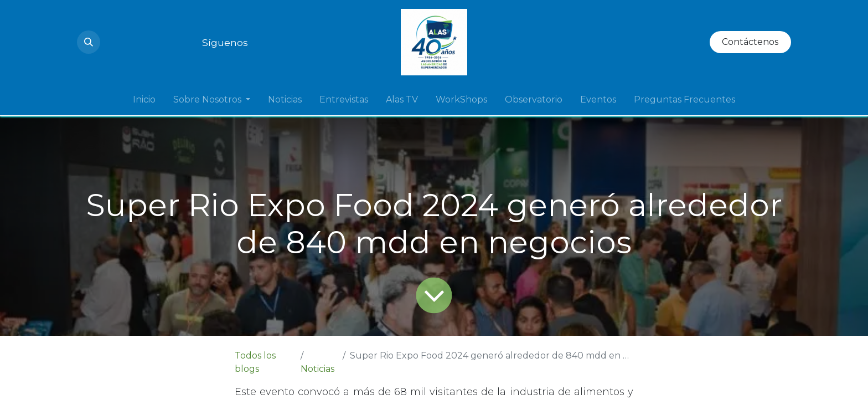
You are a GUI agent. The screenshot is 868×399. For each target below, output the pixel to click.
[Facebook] (191, 42)
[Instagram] (111, 42)
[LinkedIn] (151, 42)
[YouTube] (131, 42)
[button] (89, 42)
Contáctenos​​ (750, 42)
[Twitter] (171, 42)
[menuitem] (144, 100)
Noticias (317, 369)
